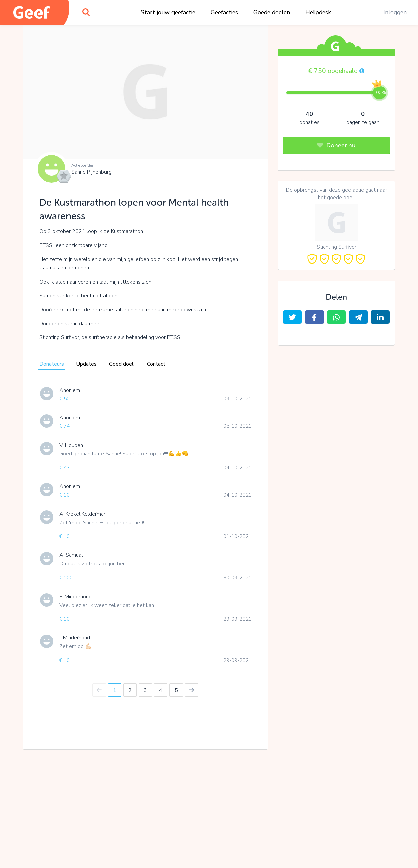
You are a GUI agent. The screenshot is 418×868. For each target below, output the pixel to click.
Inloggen (395, 12)
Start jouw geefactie (168, 12)
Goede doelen (272, 12)
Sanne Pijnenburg (91, 172)
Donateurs (52, 364)
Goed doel (121, 364)
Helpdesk (318, 12)
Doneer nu (336, 145)
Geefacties (224, 12)
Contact (156, 364)
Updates (86, 364)
